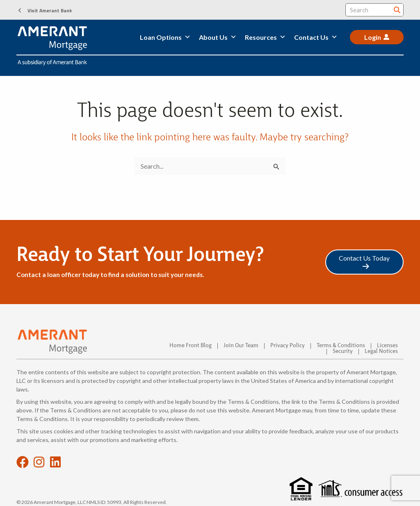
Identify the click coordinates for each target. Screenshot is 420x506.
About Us (218, 37)
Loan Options (165, 37)
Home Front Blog (191, 346)
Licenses (387, 346)
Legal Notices (381, 352)
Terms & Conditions (341, 346)
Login (373, 37)
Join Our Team (241, 346)
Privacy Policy (288, 346)
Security (343, 352)
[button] (44, 10)
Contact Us (316, 37)
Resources (265, 37)
